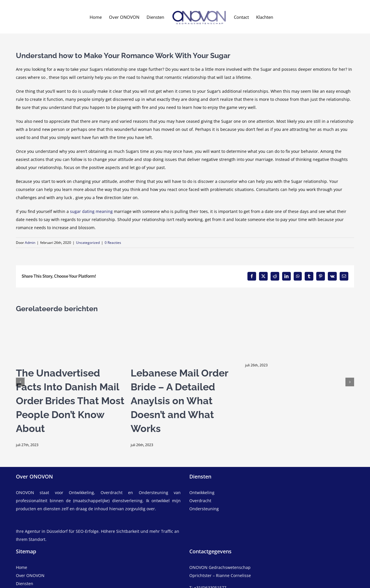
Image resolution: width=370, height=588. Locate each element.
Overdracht (200, 501)
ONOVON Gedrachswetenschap (220, 567)
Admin (30, 243)
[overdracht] (272, 505)
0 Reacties (113, 243)
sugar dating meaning (91, 211)
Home (22, 567)
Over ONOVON (30, 575)
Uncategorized (88, 243)
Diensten (25, 584)
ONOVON (25, 493)
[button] (20, 382)
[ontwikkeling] (272, 493)
